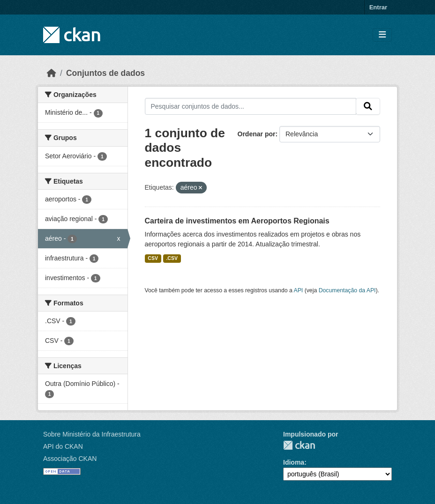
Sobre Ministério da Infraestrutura (92, 434)
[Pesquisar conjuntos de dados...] (251, 106)
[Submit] (368, 106)
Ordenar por (257, 134)
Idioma (294, 462)
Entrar (378, 7)
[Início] (52, 73)
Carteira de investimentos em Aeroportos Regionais (237, 221)
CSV (153, 258)
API (299, 290)
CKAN (299, 445)
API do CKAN (63, 446)
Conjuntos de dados (105, 73)
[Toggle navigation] (382, 35)
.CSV (172, 258)
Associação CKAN (70, 459)
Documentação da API (347, 290)
